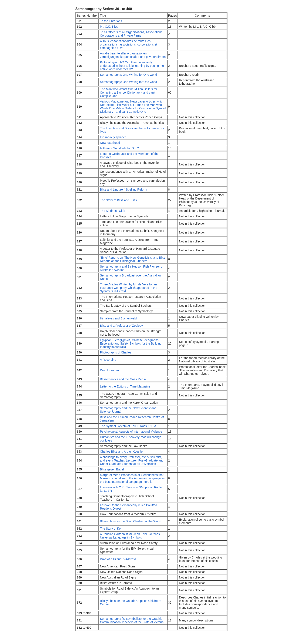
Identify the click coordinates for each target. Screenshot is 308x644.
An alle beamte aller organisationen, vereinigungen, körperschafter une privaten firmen (133, 55)
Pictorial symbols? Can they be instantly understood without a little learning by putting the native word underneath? (132, 66)
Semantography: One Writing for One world (128, 75)
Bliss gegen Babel (112, 469)
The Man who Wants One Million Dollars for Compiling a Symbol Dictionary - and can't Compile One (128, 93)
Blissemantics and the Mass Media (123, 379)
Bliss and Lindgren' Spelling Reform (123, 189)
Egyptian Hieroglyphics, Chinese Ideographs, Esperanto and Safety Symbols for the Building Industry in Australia (131, 343)
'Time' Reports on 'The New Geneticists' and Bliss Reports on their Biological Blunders (133, 259)
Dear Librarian (109, 370)
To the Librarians (111, 21)
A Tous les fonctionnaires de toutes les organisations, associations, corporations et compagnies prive (128, 44)
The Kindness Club (112, 211)
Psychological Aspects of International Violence (131, 432)
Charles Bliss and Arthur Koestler (122, 452)
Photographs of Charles (116, 352)
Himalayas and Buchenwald (118, 318)
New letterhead (110, 143)
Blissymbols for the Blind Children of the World (131, 521)
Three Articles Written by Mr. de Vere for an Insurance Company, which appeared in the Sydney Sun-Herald (128, 288)
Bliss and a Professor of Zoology (121, 326)
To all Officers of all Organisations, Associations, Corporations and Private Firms (132, 34)
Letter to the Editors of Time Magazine (125, 386)
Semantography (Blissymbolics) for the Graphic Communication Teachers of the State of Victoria (132, 620)
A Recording (108, 360)
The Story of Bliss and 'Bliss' (119, 200)
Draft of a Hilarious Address (118, 559)
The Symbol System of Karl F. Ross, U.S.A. (128, 426)
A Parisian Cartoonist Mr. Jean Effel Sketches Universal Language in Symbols (130, 536)
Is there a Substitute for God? (119, 148)
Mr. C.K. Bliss (109, 27)
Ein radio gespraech (113, 137)
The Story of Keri (111, 529)
